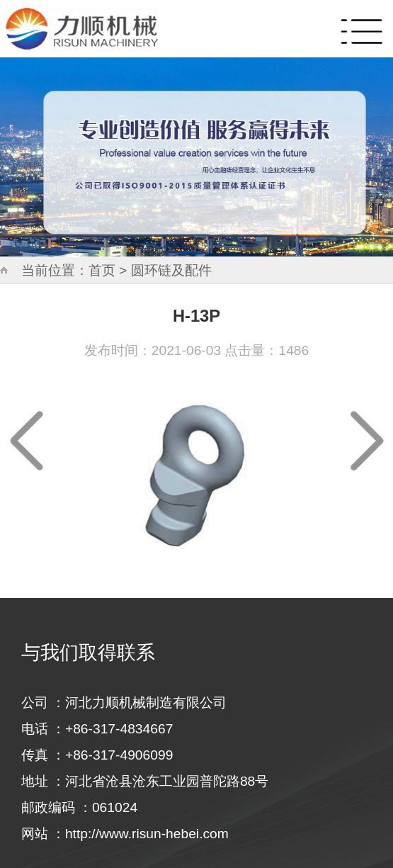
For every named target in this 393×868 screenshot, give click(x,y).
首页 (102, 270)
